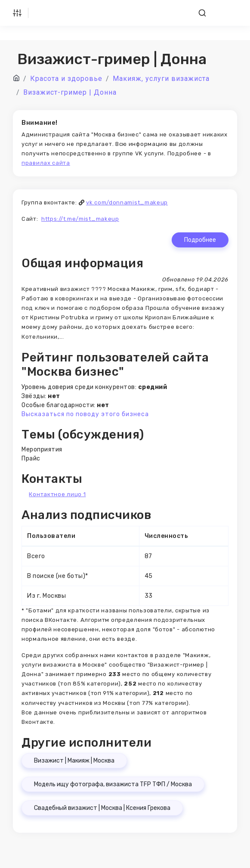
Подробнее (200, 240)
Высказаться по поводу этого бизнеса (85, 414)
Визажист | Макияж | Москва (74, 761)
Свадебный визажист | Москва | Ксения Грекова (102, 808)
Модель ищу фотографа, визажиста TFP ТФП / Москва (113, 784)
